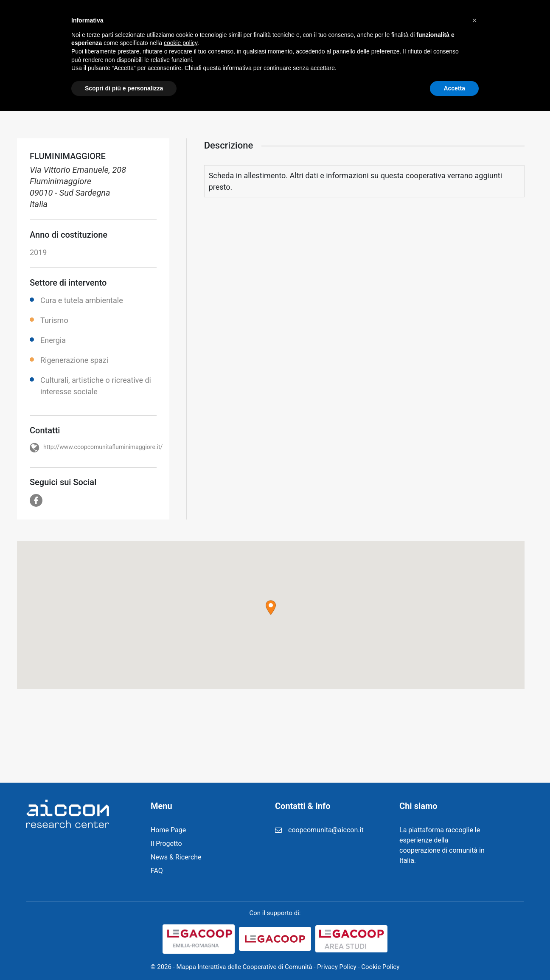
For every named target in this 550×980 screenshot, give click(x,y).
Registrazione (325, 21)
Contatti (447, 21)
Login (406, 21)
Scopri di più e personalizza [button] (124, 957)
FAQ (373, 21)
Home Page (168, 830)
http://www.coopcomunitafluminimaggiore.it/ (103, 447)
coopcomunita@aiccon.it (326, 830)
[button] (271, 608)
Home (147, 21)
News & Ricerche (256, 21)
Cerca (504, 21)
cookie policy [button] (181, 912)
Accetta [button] (454, 957)
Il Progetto (192, 21)
